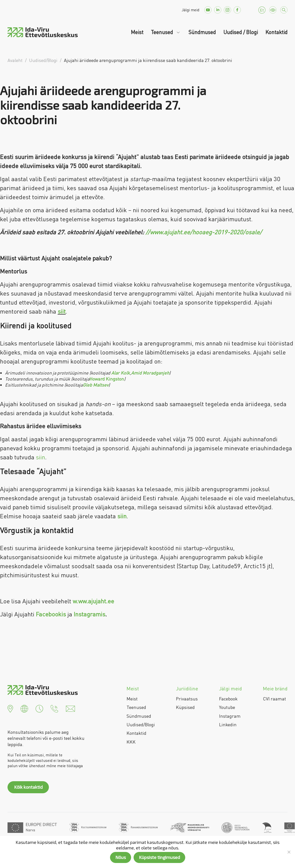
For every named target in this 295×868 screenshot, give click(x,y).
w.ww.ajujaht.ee (93, 601)
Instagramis (89, 614)
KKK (131, 742)
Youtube (227, 707)
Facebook (228, 699)
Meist (137, 32)
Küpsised (185, 707)
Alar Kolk (121, 373)
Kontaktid (276, 32)
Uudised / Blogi (241, 32)
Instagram (230, 716)
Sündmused (202, 32)
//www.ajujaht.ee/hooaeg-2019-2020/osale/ (204, 232)
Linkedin (228, 725)
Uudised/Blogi (141, 725)
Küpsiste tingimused (159, 857)
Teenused (163, 32)
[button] (10, 708)
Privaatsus (187, 699)
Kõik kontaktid (28, 787)
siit (62, 311)
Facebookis (51, 614)
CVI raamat (274, 699)
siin (40, 457)
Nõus (121, 857)
